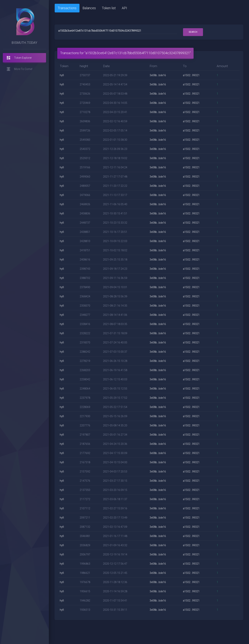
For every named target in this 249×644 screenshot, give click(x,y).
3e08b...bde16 (158, 75)
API (124, 8)
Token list (109, 8)
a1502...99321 (191, 75)
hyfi (62, 75)
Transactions (67, 8)
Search (193, 32)
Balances (89, 8)
